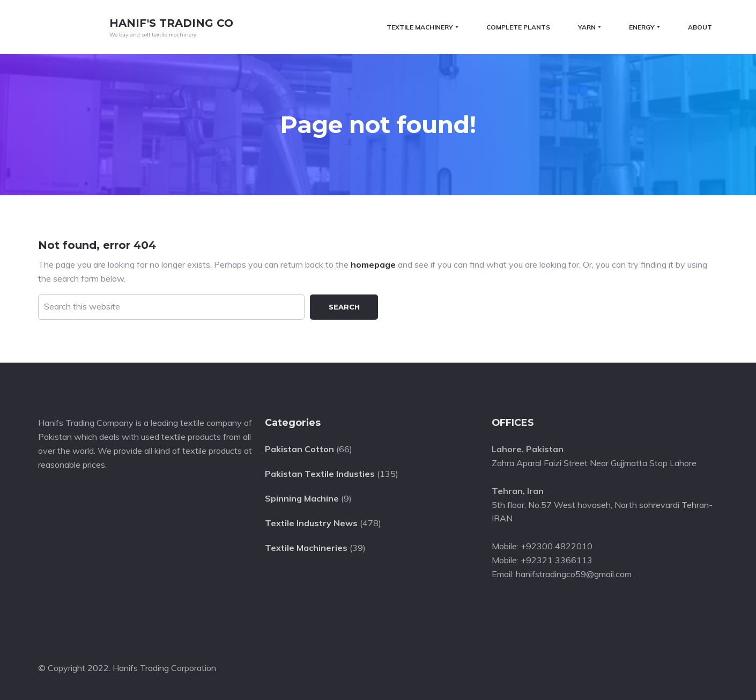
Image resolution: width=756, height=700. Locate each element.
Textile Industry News (311, 522)
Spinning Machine (302, 497)
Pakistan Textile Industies (320, 473)
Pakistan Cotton (299, 448)
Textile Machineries (306, 547)
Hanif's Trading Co (171, 23)
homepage (373, 264)
